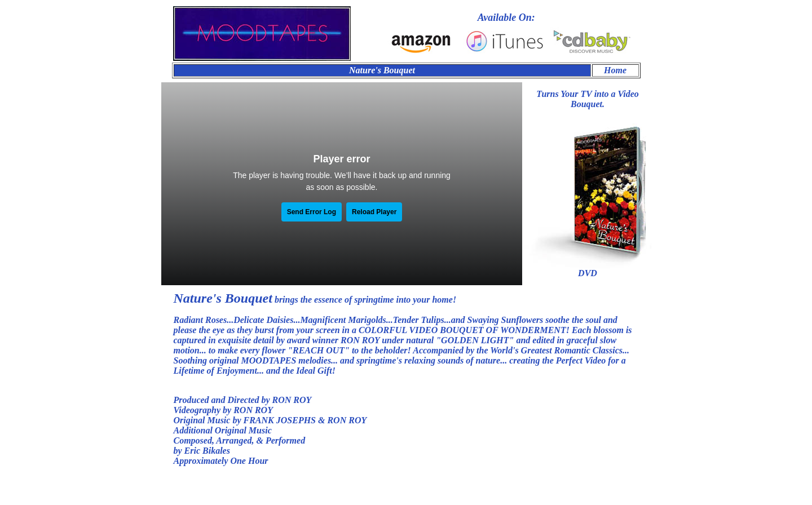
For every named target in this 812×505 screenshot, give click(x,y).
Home (615, 70)
